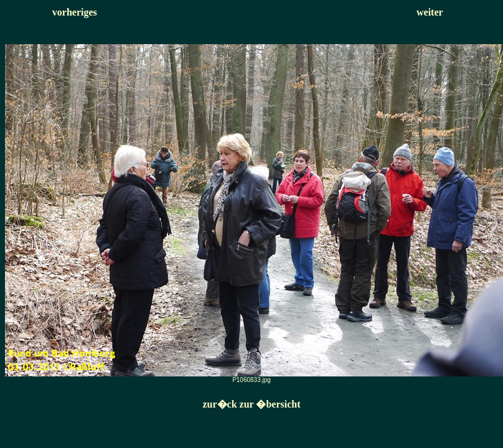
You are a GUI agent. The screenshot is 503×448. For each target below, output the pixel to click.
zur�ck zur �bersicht (251, 404)
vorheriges (75, 12)
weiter (430, 12)
